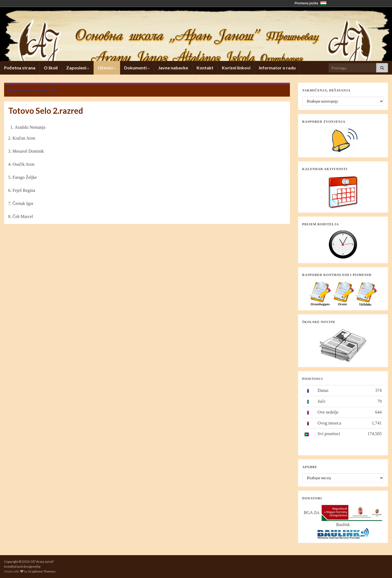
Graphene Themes (42, 571)
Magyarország (323, 3)
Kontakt (205, 68)
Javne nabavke (173, 68)
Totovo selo (46, 90)
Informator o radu (277, 68)
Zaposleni (78, 68)
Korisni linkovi (236, 68)
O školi (51, 68)
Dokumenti (137, 68)
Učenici (107, 68)
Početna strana (20, 68)
